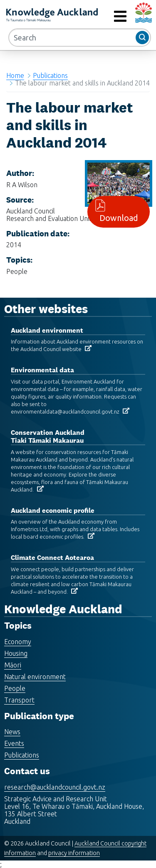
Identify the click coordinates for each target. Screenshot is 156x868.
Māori (13, 665)
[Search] (80, 38)
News (12, 732)
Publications (50, 75)
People (15, 688)
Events (14, 743)
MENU (102, 16)
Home (15, 75)
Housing (16, 653)
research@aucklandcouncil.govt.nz (55, 787)
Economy (18, 642)
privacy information (74, 853)
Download (119, 212)
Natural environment (35, 677)
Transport (19, 700)
